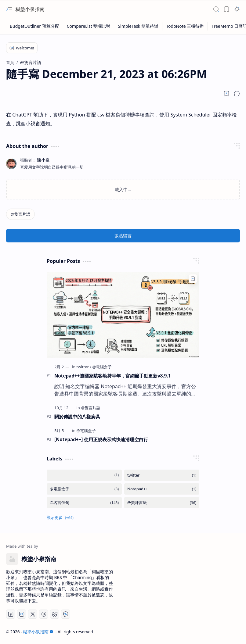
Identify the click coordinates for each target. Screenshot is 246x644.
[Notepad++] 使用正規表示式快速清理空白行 (101, 439)
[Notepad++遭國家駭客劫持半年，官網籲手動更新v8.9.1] (123, 315)
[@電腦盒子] (102, 367)
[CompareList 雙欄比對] (89, 26)
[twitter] (84, 367)
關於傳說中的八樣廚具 (77, 417)
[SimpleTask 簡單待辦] (138, 26)
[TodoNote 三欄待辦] (185, 26)
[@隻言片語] (20, 214)
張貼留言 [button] (123, 236)
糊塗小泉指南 (30, 9)
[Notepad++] (162, 489)
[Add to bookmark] (193, 279)
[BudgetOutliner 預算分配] (35, 26)
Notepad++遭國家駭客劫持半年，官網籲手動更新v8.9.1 (112, 376)
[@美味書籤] (162, 503)
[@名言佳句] (84, 503)
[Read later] (226, 94)
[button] (9, 9)
